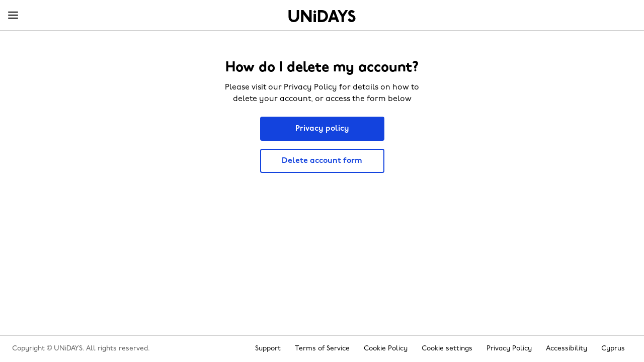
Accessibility (567, 349)
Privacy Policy (509, 349)
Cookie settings (447, 349)
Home (322, 16)
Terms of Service (322, 349)
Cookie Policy (386, 349)
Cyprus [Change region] (613, 349)
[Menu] (13, 16)
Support (268, 349)
